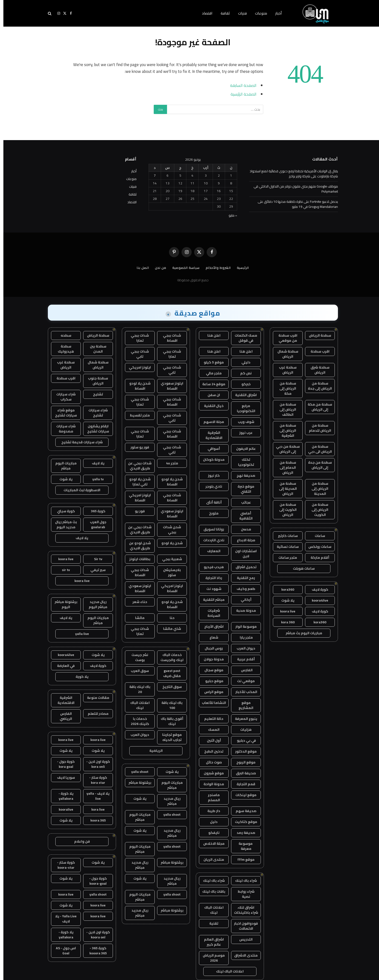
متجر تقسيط (136, 415)
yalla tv (95, 479)
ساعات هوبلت (300, 568)
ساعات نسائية (284, 547)
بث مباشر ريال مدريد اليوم (63, 524)
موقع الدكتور (243, 751)
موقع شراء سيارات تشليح (63, 413)
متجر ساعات (284, 558)
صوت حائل (211, 762)
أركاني (243, 600)
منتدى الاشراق (243, 955)
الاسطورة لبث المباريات (79, 490)
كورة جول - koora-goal (95, 881)
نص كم (243, 373)
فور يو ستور (136, 447)
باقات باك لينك (210, 891)
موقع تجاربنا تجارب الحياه (169, 737)
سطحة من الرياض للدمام (317, 428)
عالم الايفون (243, 449)
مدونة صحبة (243, 611)
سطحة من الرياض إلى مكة (284, 388)
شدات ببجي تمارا (136, 338)
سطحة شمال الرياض (284, 354)
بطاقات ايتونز (136, 559)
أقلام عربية (243, 659)
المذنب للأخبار (243, 692)
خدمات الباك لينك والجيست (169, 657)
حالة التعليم (210, 719)
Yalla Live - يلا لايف (62, 919)
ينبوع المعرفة (243, 719)
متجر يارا (243, 637)
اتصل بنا (139, 268)
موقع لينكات (243, 795)
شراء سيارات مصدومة (63, 429)
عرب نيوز (243, 433)
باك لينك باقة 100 (169, 705)
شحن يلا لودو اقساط (137, 386)
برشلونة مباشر (137, 783)
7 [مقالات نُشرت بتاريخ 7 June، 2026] (151, 175)
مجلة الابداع (243, 540)
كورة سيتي (63, 511)
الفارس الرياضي (62, 716)
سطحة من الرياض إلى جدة (317, 386)
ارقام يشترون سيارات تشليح (95, 429)
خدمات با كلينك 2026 (137, 721)
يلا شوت (284, 600)
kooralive (63, 809)
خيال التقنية (210, 406)
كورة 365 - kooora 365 (95, 951)
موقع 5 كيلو (210, 362)
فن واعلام (79, 841)
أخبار (275, 13)
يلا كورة (79, 677)
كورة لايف (317, 589)
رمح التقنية (243, 578)
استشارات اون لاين (243, 554)
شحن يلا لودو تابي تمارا (137, 482)
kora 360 (284, 622)
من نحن (157, 268)
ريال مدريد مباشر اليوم (95, 604)
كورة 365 (95, 511)
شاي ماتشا (169, 629)
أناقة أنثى (211, 502)
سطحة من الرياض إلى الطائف (284, 409)
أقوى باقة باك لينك (169, 721)
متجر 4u (169, 463)
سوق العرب (136, 671)
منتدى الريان (210, 859)
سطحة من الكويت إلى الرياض (284, 510)
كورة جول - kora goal (62, 764)
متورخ (210, 513)
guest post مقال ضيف (169, 673)
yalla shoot (136, 772)
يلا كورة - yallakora (63, 796)
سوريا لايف (63, 777)
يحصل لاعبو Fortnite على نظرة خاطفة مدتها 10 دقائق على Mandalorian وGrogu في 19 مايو (294, 204)
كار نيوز (210, 475)
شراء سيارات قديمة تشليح (79, 442)
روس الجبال (210, 648)
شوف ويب (243, 422)
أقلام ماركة (317, 558)
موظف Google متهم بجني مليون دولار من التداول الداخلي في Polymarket (292, 189)
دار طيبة (210, 811)
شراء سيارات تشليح (95, 413)
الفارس (243, 670)
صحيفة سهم (243, 811)
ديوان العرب (243, 648)
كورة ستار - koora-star (63, 865)
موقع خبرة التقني (243, 489)
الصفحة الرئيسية (240, 94)
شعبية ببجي (169, 559)
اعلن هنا (211, 335)
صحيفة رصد (243, 833)
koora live (284, 611)
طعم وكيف (243, 589)
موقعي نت (243, 681)
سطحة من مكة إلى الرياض (317, 407)
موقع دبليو (211, 681)
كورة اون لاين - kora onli (95, 764)
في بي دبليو (243, 740)
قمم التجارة (243, 784)
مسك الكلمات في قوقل (243, 338)
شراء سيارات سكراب (63, 397)
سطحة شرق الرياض (317, 370)
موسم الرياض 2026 (210, 958)
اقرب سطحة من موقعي (284, 338)
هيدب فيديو (210, 567)
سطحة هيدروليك (62, 349)
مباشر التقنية (210, 600)
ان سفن (210, 395)
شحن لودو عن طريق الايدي (137, 546)
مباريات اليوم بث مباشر (301, 633)
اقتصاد (204, 13)
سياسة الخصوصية (183, 268)
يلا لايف (95, 463)
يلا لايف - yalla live (95, 796)
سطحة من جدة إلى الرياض (317, 465)
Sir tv (95, 559)
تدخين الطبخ (210, 751)
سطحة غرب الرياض (284, 370)
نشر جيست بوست (136, 657)
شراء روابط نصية (243, 894)
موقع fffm (243, 859)
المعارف (210, 551)
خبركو (243, 384)
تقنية (210, 923)
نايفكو (211, 833)
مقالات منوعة (95, 698)
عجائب (243, 502)
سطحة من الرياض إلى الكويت (317, 510)
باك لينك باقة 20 (136, 689)
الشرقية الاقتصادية (211, 435)
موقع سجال (211, 670)
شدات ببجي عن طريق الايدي (136, 466)
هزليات (243, 730)
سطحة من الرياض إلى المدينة (317, 489)
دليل (210, 822)
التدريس (243, 939)
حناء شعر (136, 602)
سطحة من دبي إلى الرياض (284, 449)
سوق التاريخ (169, 687)
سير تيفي (95, 570)
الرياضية (153, 751)
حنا (169, 618)
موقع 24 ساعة (210, 384)
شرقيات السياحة (210, 613)
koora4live (317, 600)
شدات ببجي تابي (136, 354)
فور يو (136, 511)
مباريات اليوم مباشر (169, 785)
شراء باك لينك (243, 881)
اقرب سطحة (317, 351)
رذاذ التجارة (210, 578)
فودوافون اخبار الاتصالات (243, 926)
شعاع (211, 637)
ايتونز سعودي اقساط (169, 386)
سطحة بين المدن (95, 349)
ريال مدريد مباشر (169, 801)
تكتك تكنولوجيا (243, 462)
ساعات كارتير (284, 536)
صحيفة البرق (243, 773)
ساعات (317, 536)
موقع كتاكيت (243, 822)
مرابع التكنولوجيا (243, 408)
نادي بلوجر (210, 486)
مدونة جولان (210, 659)
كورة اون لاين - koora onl (95, 935)
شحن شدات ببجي (169, 530)
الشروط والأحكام (215, 268)
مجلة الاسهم (210, 422)
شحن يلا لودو (169, 543)
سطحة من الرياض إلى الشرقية (284, 430)
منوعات (258, 13)
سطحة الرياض (317, 335)
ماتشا (136, 618)
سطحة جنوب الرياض (95, 381)
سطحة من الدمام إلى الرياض (284, 467)
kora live (95, 809)
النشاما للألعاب (211, 703)
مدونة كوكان (210, 460)
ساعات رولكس (317, 547)
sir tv (62, 570)
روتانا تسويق (210, 529)
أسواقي (210, 449)
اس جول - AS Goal (62, 951)
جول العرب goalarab (95, 524)
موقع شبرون (210, 773)
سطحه (63, 335)
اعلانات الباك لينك (211, 910)
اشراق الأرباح (211, 626)
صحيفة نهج (243, 475)
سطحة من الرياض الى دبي (317, 449)
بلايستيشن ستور (169, 572)
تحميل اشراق (243, 567)
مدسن (243, 529)
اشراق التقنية (243, 395)
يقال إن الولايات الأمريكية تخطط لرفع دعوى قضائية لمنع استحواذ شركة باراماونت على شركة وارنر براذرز (290, 174)
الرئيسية (240, 268)
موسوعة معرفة (243, 846)
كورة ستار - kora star (95, 780)
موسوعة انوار (243, 626)
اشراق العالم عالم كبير (211, 942)
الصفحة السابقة (240, 85)
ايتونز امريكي (136, 367)
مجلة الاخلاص (211, 844)
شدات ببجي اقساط (169, 338)
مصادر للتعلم (95, 714)
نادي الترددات (210, 540)
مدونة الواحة (210, 784)
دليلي (243, 362)
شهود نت (211, 589)
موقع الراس (210, 692)
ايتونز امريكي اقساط (136, 498)
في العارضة (62, 666)
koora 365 (95, 820)
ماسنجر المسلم (211, 797)
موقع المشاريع (243, 705)
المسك (210, 730)
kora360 (284, 589)
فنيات (239, 13)
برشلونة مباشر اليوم (63, 604)
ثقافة (222, 13)
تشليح (95, 394)
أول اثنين (211, 740)
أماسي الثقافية (243, 516)
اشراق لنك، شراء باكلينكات (243, 910)
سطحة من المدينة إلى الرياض (284, 489)
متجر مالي (210, 373)
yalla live (79, 634)
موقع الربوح (243, 762)
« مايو (230, 215)
